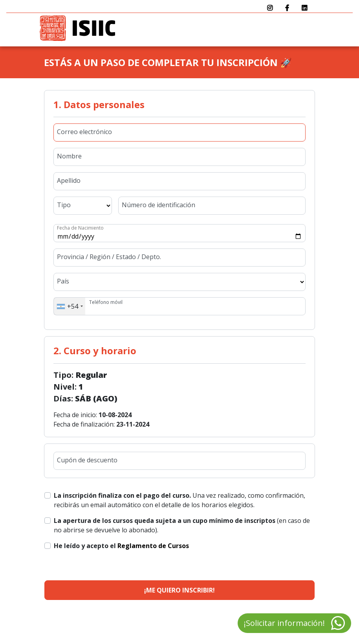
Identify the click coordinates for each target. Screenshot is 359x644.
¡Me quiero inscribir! (179, 590)
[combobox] (70, 306)
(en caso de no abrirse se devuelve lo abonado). (182, 525)
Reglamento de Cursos (153, 546)
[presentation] (252, 556)
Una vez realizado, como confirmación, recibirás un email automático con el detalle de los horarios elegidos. (179, 500)
